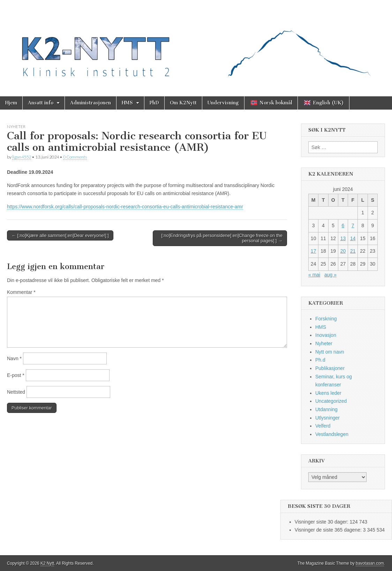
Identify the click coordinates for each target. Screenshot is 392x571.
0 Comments (75, 157)
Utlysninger (327, 418)
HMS (127, 103)
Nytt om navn (330, 352)
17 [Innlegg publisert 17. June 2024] (314, 251)
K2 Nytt (47, 563)
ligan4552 (22, 157)
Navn (14, 358)
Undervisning (223, 103)
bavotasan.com (370, 563)
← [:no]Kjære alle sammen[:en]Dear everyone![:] (60, 235)
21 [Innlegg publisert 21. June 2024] (353, 251)
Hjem (11, 103)
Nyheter (16, 127)
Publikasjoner (330, 368)
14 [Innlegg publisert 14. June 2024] (353, 238)
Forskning (326, 319)
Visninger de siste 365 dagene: (329, 530)
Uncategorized (331, 401)
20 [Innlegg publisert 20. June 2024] (343, 251)
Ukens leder (328, 393)
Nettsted (16, 392)
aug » (330, 275)
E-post (16, 375)
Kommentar (21, 292)
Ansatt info (41, 103)
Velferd (323, 426)
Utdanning (326, 409)
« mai (314, 275)
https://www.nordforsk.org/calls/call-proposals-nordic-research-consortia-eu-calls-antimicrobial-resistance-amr (125, 207)
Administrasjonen (91, 103)
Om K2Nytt (183, 103)
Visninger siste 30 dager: (322, 522)
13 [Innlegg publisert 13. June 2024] (343, 238)
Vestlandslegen (332, 434)
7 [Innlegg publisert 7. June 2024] (353, 225)
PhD (154, 103)
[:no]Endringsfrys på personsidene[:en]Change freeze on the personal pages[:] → (222, 238)
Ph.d (320, 360)
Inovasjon (326, 335)
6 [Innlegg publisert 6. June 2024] (343, 225)
